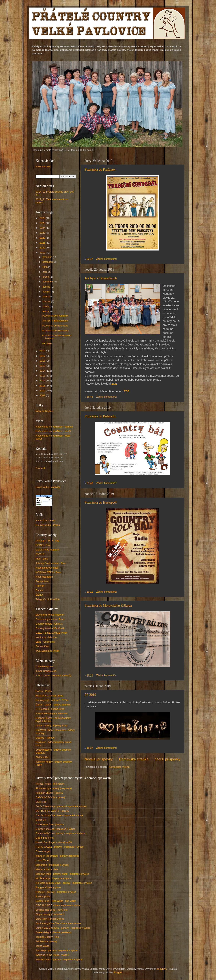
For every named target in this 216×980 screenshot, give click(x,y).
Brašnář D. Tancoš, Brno (50, 696)
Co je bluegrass (45, 666)
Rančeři (40, 586)
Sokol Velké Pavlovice (48, 487)
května (47, 292)
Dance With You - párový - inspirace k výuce (61, 833)
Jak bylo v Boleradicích (101, 278)
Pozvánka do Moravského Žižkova (108, 606)
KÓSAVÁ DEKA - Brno (48, 572)
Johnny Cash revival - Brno (51, 563)
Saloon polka (43, 896)
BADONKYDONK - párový (51, 797)
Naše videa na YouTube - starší (53, 431)
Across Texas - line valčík (50, 784)
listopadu (48, 262)
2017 (43, 356)
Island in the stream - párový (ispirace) (57, 856)
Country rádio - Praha (48, 525)
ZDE (114, 384)
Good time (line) (45, 838)
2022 (43, 238)
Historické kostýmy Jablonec (52, 713)
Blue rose (41, 802)
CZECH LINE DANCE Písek (52, 633)
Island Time (42, 860)
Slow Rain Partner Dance (50, 919)
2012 (43, 381)
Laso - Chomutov (45, 642)
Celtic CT (41, 820)
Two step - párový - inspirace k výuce (57, 950)
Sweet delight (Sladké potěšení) (54, 932)
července (48, 282)
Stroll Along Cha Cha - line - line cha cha (58, 923)
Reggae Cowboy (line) (48, 887)
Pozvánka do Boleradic (100, 416)
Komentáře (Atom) (119, 767)
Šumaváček (42, 646)
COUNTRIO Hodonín (48, 550)
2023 (43, 233)
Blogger (118, 972)
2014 (43, 371)
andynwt (161, 969)
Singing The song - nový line (52, 910)
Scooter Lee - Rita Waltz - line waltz (56, 901)
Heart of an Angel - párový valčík (54, 842)
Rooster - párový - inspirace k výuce (56, 892)
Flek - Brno (42, 559)
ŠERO (39, 595)
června (47, 287)
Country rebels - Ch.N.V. (49, 624)
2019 (43, 253)
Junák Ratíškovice (46, 671)
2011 (43, 386)
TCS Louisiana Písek (48, 651)
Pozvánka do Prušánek (100, 169)
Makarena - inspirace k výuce (52, 865)
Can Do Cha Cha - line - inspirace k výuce (59, 815)
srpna (46, 277)
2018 (43, 351)
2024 (43, 228)
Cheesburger (43, 851)
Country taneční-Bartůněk (50, 628)
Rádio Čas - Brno (45, 520)
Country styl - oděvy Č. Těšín (52, 700)
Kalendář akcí (44, 167)
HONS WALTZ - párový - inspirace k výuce (60, 847)
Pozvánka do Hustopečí (101, 503)
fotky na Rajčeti (44, 411)
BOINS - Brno (44, 545)
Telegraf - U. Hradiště (48, 599)
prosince (48, 257)
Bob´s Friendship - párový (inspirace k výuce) (61, 806)
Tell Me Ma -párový (46, 941)
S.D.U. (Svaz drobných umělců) (53, 675)
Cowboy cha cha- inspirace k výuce (56, 829)
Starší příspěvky (168, 759)
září (45, 272)
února (46, 306)
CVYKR (40, 554)
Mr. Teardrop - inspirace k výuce (54, 878)
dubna (47, 296)
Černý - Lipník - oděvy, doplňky (53, 705)
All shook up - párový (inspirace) (54, 788)
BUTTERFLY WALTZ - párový (52, 811)
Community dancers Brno (50, 619)
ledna (46, 311)
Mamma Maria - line (47, 869)
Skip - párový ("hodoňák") (50, 914)
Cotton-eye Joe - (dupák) (50, 824)
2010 (43, 391)
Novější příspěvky (99, 759)
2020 (43, 248)
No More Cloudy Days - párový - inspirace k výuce (64, 883)
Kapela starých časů (47, 568)
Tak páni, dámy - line (47, 937)
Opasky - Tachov (45, 738)
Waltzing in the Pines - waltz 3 (53, 955)
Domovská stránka (134, 759)
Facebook (41, 468)
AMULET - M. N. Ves (47, 541)
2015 (43, 366)
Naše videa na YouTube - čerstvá (54, 427)
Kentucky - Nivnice (46, 637)
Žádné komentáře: (107, 259)
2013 (43, 376)
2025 (43, 223)
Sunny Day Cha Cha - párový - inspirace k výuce (63, 928)
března (47, 301)
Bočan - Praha (44, 691)
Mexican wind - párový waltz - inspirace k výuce (62, 874)
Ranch (39, 590)
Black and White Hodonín (50, 615)
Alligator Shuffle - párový (50, 793)
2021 (43, 243)
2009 (43, 395)
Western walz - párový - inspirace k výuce (59, 959)
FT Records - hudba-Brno (50, 709)
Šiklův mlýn (42, 757)
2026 (43, 218)
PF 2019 (91, 695)
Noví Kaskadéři (44, 577)
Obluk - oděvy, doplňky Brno (52, 725)
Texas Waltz (42, 946)
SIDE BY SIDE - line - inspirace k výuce (58, 905)
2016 (43, 361)
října (45, 267)
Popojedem (42, 581)
